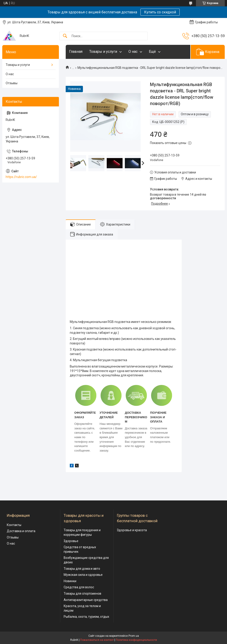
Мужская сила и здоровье (83, 575)
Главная (76, 52)
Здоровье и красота (132, 530)
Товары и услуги (103, 52)
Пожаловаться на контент (97, 640)
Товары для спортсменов (82, 594)
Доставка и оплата (21, 531)
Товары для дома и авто (82, 569)
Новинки (70, 581)
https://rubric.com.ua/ (21, 177)
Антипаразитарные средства (86, 600)
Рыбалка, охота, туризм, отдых (86, 617)
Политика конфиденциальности (136, 640)
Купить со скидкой (160, 12)
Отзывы (12, 83)
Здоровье (71, 541)
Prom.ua (134, 636)
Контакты (14, 525)
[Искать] (65, 36)
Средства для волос (79, 587)
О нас (133, 52)
